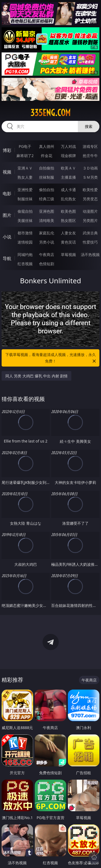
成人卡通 (68, 190)
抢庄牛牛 (90, 156)
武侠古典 (90, 233)
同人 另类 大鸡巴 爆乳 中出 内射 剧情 (37, 376)
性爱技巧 (90, 242)
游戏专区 (90, 146)
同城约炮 (25, 255)
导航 (7, 258)
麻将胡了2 (25, 156)
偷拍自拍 (47, 190)
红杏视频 (25, 264)
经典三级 (47, 199)
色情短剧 (47, 264)
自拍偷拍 (47, 168)
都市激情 (25, 233)
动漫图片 (90, 211)
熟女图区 (68, 220)
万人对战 (68, 146)
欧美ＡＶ (68, 168)
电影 (7, 194)
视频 (7, 172)
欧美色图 (68, 211)
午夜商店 (47, 255)
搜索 (89, 126)
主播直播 (68, 177)
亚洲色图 (47, 211)
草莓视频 (68, 255)
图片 (7, 215)
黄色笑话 (68, 242)
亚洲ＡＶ (25, 168)
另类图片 (90, 220)
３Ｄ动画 (90, 168)
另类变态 (90, 199)
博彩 (7, 150)
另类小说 (47, 242)
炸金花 (47, 156)
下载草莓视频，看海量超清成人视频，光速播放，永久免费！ (51, 358)
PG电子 (25, 146)
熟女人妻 (25, 177)
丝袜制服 (47, 177)
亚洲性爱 (25, 190)
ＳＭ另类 (90, 177)
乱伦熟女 (68, 199)
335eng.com (50, 113)
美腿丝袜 (25, 220)
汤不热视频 (90, 255)
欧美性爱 (90, 190)
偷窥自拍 (25, 211)
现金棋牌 (68, 156)
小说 (7, 237)
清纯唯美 (47, 220)
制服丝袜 (25, 199)
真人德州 (47, 146)
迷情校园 (25, 242)
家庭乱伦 (47, 233)
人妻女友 (68, 233)
